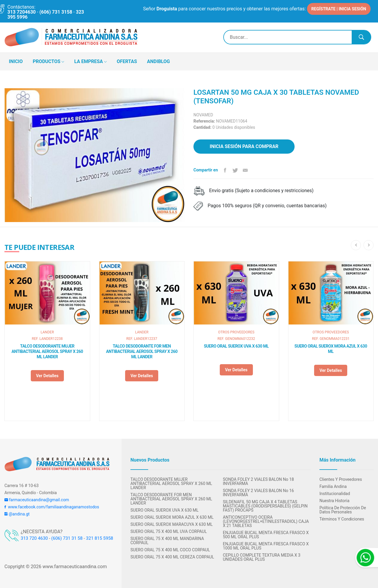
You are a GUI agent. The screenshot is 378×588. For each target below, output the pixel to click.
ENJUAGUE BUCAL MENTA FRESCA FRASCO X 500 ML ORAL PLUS (266, 535)
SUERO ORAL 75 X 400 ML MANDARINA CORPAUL (167, 541)
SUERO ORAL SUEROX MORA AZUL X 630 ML (331, 349)
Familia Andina (333, 486)
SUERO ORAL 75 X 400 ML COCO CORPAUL (170, 550)
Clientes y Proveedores (341, 479)
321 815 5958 (100, 538)
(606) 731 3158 (56, 12)
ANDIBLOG (158, 61)
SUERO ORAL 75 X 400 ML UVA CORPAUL (169, 531)
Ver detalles (47, 376)
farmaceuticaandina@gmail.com (37, 500)
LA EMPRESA (91, 62)
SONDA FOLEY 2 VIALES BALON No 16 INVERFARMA (259, 493)
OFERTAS (127, 61)
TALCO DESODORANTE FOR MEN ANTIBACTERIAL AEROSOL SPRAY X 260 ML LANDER (142, 351)
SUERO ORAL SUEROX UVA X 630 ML (236, 346)
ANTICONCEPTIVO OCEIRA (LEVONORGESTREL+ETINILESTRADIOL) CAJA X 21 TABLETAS (266, 521)
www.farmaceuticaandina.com (74, 567)
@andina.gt (17, 514)
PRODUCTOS (49, 62)
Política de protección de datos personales (343, 510)
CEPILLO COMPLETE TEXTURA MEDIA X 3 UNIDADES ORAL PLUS (262, 557)
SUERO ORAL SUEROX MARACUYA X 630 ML (172, 524)
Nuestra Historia (334, 501)
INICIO (16, 61)
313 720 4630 (34, 538)
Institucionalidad (335, 494)
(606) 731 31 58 (67, 538)
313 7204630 (22, 12)
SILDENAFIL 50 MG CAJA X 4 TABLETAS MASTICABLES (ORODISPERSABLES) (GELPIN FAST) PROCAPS (265, 506)
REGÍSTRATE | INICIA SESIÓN (339, 9)
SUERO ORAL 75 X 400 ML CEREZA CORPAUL (172, 557)
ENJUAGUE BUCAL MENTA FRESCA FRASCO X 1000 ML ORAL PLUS (266, 546)
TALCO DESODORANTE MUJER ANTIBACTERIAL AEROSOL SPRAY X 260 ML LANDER (47, 351)
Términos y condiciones (342, 519)
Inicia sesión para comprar (244, 146)
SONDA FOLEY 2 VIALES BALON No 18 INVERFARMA (259, 481)
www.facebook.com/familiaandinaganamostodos (52, 507)
